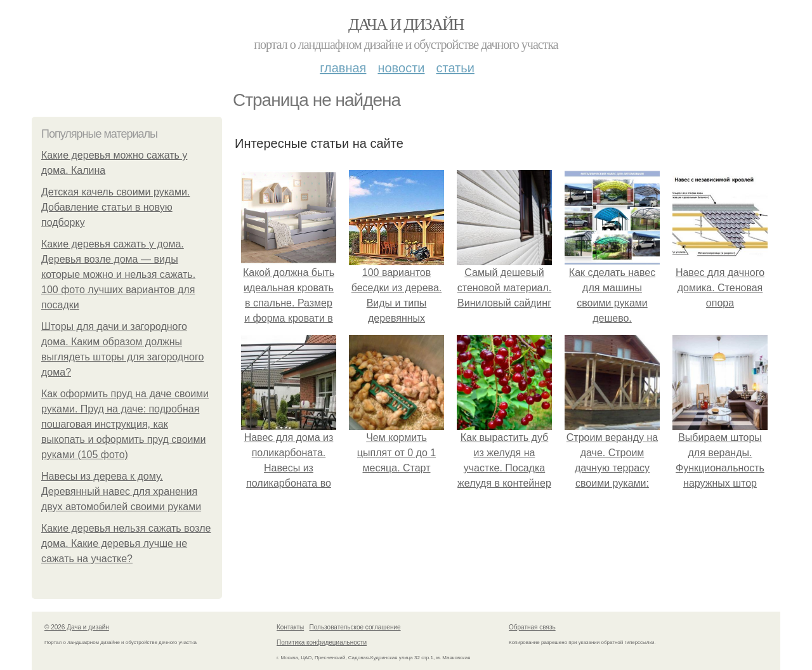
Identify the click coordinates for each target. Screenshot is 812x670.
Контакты (290, 627)
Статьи (455, 68)
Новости (401, 68)
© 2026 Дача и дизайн (77, 627)
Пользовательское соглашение (355, 627)
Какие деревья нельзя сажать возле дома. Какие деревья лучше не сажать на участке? (126, 543)
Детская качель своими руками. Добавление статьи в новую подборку (115, 207)
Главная (343, 68)
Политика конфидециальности (322, 642)
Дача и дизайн (406, 24)
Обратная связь (532, 627)
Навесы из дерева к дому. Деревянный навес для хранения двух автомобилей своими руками (121, 491)
